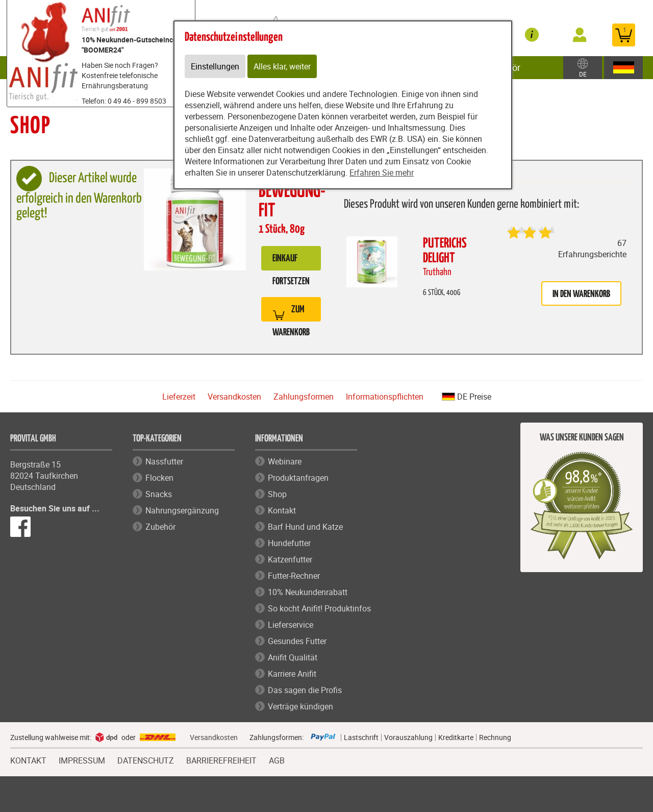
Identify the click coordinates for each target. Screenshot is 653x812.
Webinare (285, 461)
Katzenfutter (290, 559)
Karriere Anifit (292, 674)
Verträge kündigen (300, 706)
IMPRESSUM (82, 759)
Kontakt (282, 510)
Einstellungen (215, 66)
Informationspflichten (385, 397)
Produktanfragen (298, 478)
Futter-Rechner (294, 576)
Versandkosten (234, 397)
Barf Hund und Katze (305, 527)
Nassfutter (164, 461)
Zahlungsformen (304, 397)
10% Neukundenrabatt (308, 592)
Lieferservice (291, 625)
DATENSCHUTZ (146, 759)
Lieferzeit (179, 397)
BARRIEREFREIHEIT (221, 759)
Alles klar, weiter (282, 66)
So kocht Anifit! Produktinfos (319, 608)
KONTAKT (28, 759)
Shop (277, 494)
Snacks (159, 494)
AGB (277, 761)
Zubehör (160, 527)
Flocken (159, 478)
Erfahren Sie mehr (382, 173)
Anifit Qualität (293, 657)
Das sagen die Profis (305, 690)
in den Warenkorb (581, 294)
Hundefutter (289, 543)
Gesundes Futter (297, 641)
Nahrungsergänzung (182, 510)
